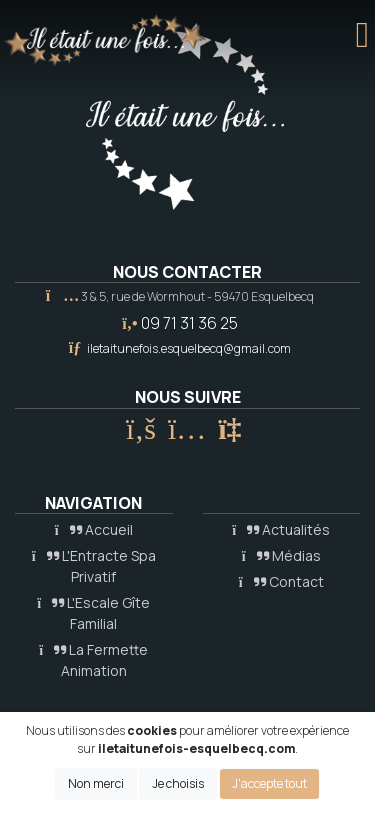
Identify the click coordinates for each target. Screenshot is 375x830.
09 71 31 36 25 (189, 323)
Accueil (94, 529)
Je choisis (178, 783)
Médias (281, 555)
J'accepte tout (269, 783)
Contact (281, 581)
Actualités (281, 529)
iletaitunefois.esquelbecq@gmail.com (189, 348)
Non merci (96, 783)
